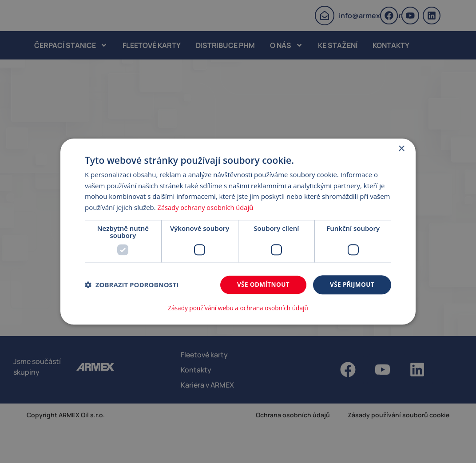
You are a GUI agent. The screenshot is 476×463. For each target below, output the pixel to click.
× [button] (401, 149)
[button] (132, 285)
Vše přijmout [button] (351, 285)
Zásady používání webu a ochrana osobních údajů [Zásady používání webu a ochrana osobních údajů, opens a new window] (238, 308)
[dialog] (238, 231)
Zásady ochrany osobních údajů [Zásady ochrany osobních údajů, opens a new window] (207, 208)
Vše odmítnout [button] (261, 285)
